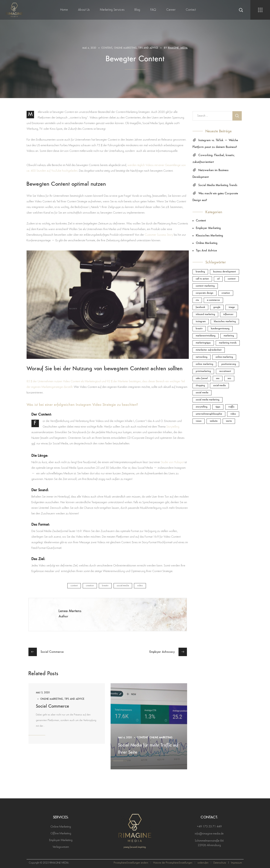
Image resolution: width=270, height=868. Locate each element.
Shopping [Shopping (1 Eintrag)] (200, 386)
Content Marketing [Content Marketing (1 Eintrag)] (205, 286)
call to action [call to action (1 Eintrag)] (202, 279)
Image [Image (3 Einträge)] (232, 307)
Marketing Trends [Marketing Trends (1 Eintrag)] (228, 343)
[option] (67, 713)
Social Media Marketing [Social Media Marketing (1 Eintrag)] (208, 400)
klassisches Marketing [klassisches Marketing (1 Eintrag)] (225, 321)
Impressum (237, 863)
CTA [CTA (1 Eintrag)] (197, 300)
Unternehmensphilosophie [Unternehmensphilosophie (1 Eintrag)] (209, 414)
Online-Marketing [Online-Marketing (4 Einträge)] (224, 357)
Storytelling (173, 427)
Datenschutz (220, 863)
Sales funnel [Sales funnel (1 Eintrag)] (202, 378)
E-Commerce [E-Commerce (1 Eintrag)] (213, 300)
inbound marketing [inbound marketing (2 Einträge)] (205, 314)
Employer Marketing (208, 228)
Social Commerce (52, 706)
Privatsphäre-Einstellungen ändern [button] (131, 863)
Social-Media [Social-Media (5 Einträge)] (219, 386)
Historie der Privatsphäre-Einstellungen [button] (173, 863)
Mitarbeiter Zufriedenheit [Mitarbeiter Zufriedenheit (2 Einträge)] (209, 350)
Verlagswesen (61, 847)
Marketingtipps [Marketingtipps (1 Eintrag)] (203, 343)
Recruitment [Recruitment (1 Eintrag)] (225, 371)
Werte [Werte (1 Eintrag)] (229, 421)
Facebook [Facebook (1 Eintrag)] (200, 307)
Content (107, 48)
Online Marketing (125, 48)
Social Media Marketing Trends (218, 185)
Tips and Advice (148, 48)
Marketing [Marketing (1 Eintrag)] (229, 336)
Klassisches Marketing (209, 236)
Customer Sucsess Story (159, 235)
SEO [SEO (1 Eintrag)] (229, 378)
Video (140, 586)
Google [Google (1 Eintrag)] (217, 307)
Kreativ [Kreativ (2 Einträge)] (199, 329)
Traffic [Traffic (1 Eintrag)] (231, 407)
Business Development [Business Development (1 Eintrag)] (225, 272)
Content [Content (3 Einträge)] (232, 279)
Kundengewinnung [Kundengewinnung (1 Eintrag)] (220, 329)
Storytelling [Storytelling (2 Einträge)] (202, 407)
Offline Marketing (61, 834)
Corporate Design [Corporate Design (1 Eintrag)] (205, 293)
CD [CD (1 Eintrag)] (218, 279)
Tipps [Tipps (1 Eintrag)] (218, 407)
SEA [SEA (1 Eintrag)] (218, 378)
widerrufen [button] (203, 863)
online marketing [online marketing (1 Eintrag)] (204, 364)
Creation (90, 586)
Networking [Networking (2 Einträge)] (202, 357)
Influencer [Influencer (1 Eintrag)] (228, 314)
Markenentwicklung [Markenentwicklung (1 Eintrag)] (206, 336)
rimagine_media (178, 48)
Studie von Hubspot (172, 462)
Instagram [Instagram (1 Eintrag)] (201, 321)
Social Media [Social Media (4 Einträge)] (202, 393)
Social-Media (123, 586)
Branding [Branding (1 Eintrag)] (200, 272)
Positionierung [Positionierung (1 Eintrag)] (229, 364)
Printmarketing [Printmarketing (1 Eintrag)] (203, 371)
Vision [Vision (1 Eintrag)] (199, 421)
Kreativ (105, 586)
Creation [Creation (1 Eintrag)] (226, 293)
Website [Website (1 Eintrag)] (214, 421)
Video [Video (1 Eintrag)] (233, 414)
